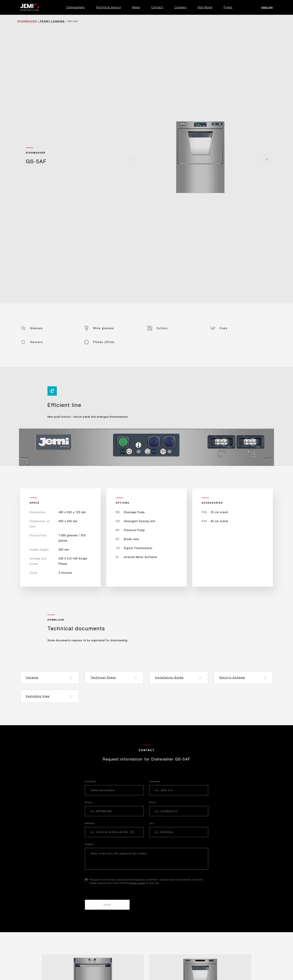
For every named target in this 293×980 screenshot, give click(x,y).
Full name (90, 781)
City (152, 823)
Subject (89, 844)
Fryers (228, 7)
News (136, 7)
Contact (157, 7)
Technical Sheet (103, 678)
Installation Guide (169, 678)
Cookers (180, 7)
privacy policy (138, 883)
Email (152, 802)
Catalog (32, 678)
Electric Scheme (232, 678)
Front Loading (52, 21)
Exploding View (38, 696)
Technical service (108, 7)
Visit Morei (205, 7)
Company (155, 781)
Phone (88, 802)
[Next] (267, 159)
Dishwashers (75, 7)
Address (90, 823)
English (267, 8)
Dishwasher (27, 21)
